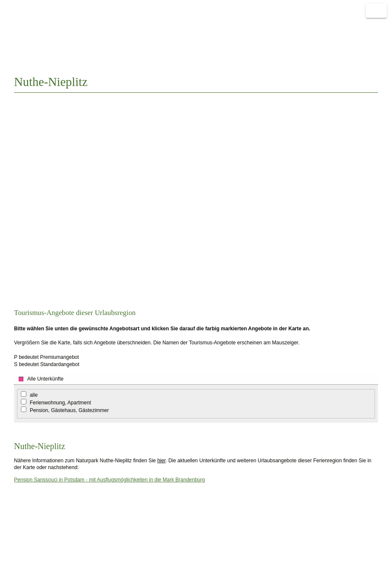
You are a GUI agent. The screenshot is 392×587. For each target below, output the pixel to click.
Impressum (31, 550)
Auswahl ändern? (345, 82)
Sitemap (28, 572)
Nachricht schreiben (113, 550)
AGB (24, 558)
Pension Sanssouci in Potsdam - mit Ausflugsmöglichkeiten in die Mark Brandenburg (109, 480)
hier (161, 461)
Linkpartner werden (112, 558)
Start (263, 30)
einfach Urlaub (308, 30)
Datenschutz (33, 579)
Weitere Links (364, 30)
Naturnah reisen (36, 32)
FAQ (23, 565)
